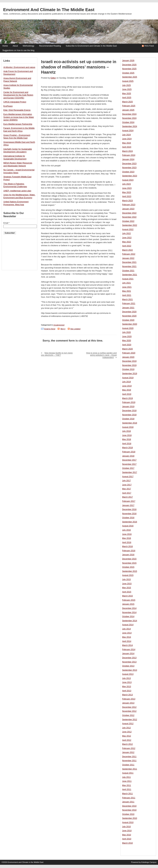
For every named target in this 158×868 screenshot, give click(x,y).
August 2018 (128, 427)
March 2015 (127, 596)
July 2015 (126, 579)
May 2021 (127, 291)
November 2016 (129, 514)
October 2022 (128, 221)
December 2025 (129, 65)
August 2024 (128, 131)
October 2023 (128, 172)
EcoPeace (8, 106)
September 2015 (130, 571)
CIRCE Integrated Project (15, 102)
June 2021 (127, 287)
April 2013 (127, 691)
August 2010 (128, 822)
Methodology (28, 46)
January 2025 (128, 110)
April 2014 (127, 641)
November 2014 (129, 612)
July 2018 (126, 431)
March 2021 (127, 299)
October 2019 (128, 369)
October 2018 (128, 419)
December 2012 (129, 707)
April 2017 (127, 493)
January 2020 (128, 357)
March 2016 (127, 546)
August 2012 (128, 724)
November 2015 (129, 563)
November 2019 (129, 365)
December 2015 (129, 559)
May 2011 (127, 785)
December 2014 (129, 608)
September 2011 (130, 769)
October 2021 (128, 271)
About (15, 46)
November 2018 (129, 415)
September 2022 (130, 225)
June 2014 (127, 633)
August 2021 (128, 279)
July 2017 (126, 481)
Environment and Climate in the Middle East (49, 10)
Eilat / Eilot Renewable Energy (17, 110)
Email (6, 223)
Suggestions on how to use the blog (18, 50)
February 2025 (129, 106)
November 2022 (129, 217)
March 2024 (127, 151)
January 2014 (128, 654)
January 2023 (128, 209)
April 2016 (127, 542)
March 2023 (127, 201)
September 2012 (130, 720)
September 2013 (130, 670)
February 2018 (129, 452)
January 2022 (128, 258)
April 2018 (127, 444)
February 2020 (129, 353)
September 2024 (130, 126)
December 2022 (129, 213)
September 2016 (130, 522)
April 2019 (127, 394)
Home (5, 46)
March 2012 (127, 744)
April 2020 (127, 345)
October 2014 (128, 617)
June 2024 (127, 139)
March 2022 (127, 250)
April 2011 (127, 789)
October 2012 (128, 715)
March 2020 (127, 349)
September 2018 (130, 423)
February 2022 (129, 254)
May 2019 (127, 390)
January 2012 (128, 752)
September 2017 (130, 472)
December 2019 (129, 361)
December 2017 (129, 460)
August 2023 (128, 180)
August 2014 (128, 625)
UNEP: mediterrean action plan (17, 191)
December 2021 (129, 262)
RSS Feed (149, 46)
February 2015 (129, 600)
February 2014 (129, 650)
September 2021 (130, 275)
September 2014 (130, 621)
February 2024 (129, 155)
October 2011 (128, 765)
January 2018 (128, 456)
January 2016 (128, 555)
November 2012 (129, 711)
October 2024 (128, 122)
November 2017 (129, 464)
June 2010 (127, 831)
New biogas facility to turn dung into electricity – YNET (57, 354)
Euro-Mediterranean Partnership (18, 124)
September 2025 (130, 77)
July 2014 (126, 629)
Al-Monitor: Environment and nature (19, 67)
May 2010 (127, 835)
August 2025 (128, 81)
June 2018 (127, 435)
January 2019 (128, 407)
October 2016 (128, 518)
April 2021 (127, 295)
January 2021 (128, 308)
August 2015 (128, 575)
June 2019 (127, 386)
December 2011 (129, 757)
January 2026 (128, 61)
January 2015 (128, 604)
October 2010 (128, 814)
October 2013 (128, 666)
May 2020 (127, 341)
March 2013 (127, 695)
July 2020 (126, 332)
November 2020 (129, 316)
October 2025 (128, 73)
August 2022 (128, 229)
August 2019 (128, 378)
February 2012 (129, 748)
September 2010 (130, 818)
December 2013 (129, 658)
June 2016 (127, 534)
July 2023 (126, 184)
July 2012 (126, 728)
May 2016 (127, 538)
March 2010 (127, 843)
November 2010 (129, 810)
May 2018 (127, 439)
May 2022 (127, 242)
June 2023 (127, 188)
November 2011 (129, 761)
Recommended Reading (50, 46)
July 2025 (126, 85)
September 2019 (130, 374)
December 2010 (129, 806)
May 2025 (127, 94)
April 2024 (127, 147)
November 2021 (129, 266)
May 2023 (127, 192)
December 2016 (129, 509)
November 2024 (129, 118)
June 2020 (127, 337)
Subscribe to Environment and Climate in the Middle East (91, 46)
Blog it (63, 329)
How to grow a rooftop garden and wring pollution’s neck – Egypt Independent (101, 355)
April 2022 (127, 246)
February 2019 (129, 402)
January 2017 (128, 505)
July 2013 (126, 678)
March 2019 (127, 398)
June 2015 (127, 584)
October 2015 (128, 567)
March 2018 (127, 448)
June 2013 (127, 682)
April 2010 (127, 839)
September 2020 (130, 324)
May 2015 (127, 588)
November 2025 (129, 69)
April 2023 (127, 196)
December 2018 (129, 411)
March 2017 (127, 497)
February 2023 (129, 205)
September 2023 (130, 176)
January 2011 (128, 802)
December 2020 (129, 312)
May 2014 (127, 637)
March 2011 (127, 794)
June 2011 (127, 781)
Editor (53, 78)
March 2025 (127, 102)
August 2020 (128, 328)
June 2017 (127, 485)
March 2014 (127, 645)
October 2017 (128, 468)
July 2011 (126, 777)
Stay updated (75, 329)
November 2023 (129, 168)
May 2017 (127, 489)
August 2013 (128, 674)
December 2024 (129, 114)
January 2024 (128, 159)
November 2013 (129, 662)
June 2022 (127, 238)
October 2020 (128, 320)
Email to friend (50, 329)
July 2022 (126, 233)
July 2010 (126, 827)
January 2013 (128, 703)
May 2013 (127, 687)
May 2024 (127, 143)
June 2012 (127, 732)
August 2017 (128, 477)
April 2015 (127, 592)
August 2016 (128, 526)
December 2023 (129, 164)
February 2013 (129, 699)
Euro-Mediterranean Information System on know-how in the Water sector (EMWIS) (19, 117)
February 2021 (129, 304)
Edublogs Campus (149, 862)
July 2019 (126, 382)
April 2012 (127, 740)
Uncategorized (59, 325)
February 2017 (129, 501)
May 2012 (127, 736)
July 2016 (126, 530)
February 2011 (129, 798)
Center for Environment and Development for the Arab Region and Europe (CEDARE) (18, 95)
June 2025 (127, 89)
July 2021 (126, 283)
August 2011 (128, 773)
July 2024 (126, 135)
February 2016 (129, 551)
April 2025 (127, 98)
